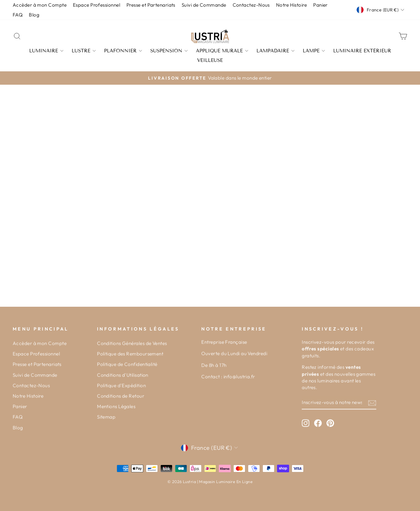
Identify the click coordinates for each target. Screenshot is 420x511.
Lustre (84, 51)
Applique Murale (222, 51)
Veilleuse (210, 60)
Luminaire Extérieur (362, 51)
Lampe (314, 51)
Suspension (169, 51)
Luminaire (46, 51)
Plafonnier (123, 51)
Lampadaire (275, 51)
